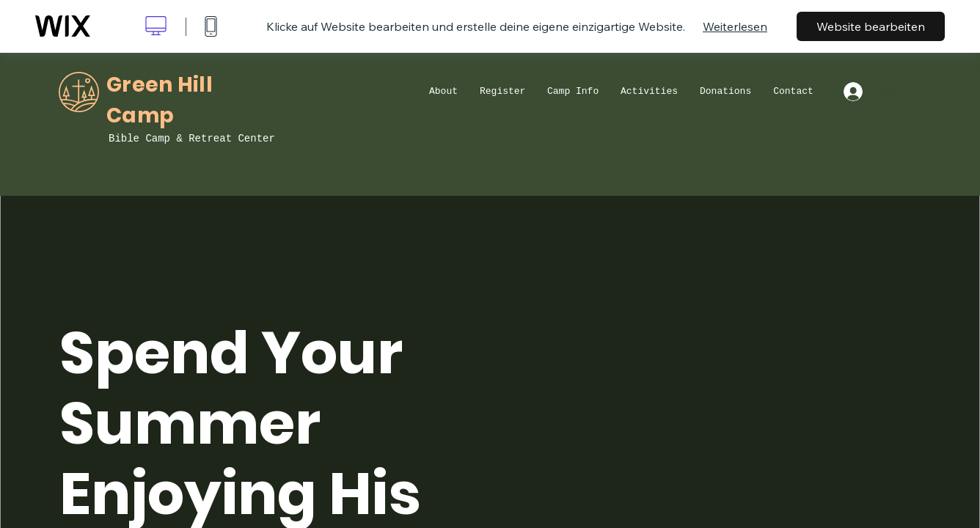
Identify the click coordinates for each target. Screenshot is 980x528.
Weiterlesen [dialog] (735, 26)
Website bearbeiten (871, 26)
